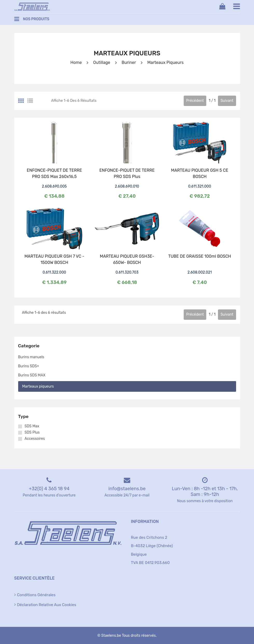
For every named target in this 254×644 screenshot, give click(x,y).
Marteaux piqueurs (165, 62)
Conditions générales (36, 595)
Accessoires (35, 439)
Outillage (102, 62)
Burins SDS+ (29, 366)
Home (76, 62)
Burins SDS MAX (32, 375)
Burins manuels (31, 357)
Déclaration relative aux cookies (47, 605)
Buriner (128, 62)
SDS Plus (32, 433)
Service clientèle (35, 578)
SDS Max (32, 426)
